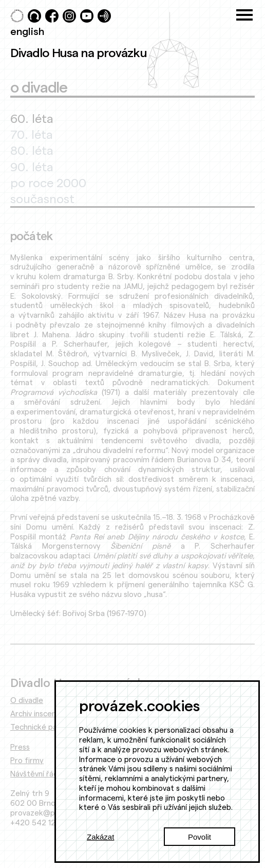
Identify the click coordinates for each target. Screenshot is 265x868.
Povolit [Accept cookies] (200, 837)
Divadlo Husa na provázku (79, 52)
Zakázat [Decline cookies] (100, 837)
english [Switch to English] (27, 31)
